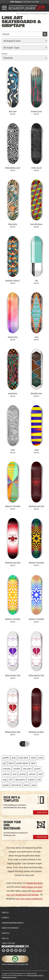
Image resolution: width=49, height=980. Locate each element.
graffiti (6, 758)
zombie (17, 769)
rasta (34, 785)
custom (31, 780)
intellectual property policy (9, 977)
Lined (36, 450)
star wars (27, 769)
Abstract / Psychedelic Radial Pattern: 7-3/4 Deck (36, 563)
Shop (18, 14)
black (11, 763)
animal (23, 774)
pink (14, 758)
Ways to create (10, 928)
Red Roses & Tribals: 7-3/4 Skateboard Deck (36, 732)
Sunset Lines (13, 337)
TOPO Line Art (36, 168)
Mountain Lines (36, 393)
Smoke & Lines (36, 111)
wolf (41, 774)
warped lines (13, 393)
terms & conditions (33, 975)
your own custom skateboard (29, 899)
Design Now (42, 837)
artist (41, 758)
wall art (6, 774)
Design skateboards (12, 923)
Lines (36, 337)
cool (15, 774)
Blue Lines (13, 111)
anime (37, 769)
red (39, 780)
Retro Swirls (13, 224)
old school (16, 785)
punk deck (23, 758)
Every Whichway (36, 224)
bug (5, 780)
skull (33, 763)
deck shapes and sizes (32, 887)
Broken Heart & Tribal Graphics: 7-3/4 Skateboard (13, 675)
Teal (36, 281)
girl (4, 763)
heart (26, 785)
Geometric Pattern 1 (13, 281)
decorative (20, 780)
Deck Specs (42, 812)
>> (27, 744)
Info (5, 912)
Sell (5, 938)
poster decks (22, 763)
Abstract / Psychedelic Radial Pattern (13, 506)
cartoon (32, 774)
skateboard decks (34, 883)
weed (33, 758)
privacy (40, 975)
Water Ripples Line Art (13, 168)
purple (6, 785)
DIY (11, 780)
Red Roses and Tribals (36, 506)
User (5, 918)
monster (7, 769)
